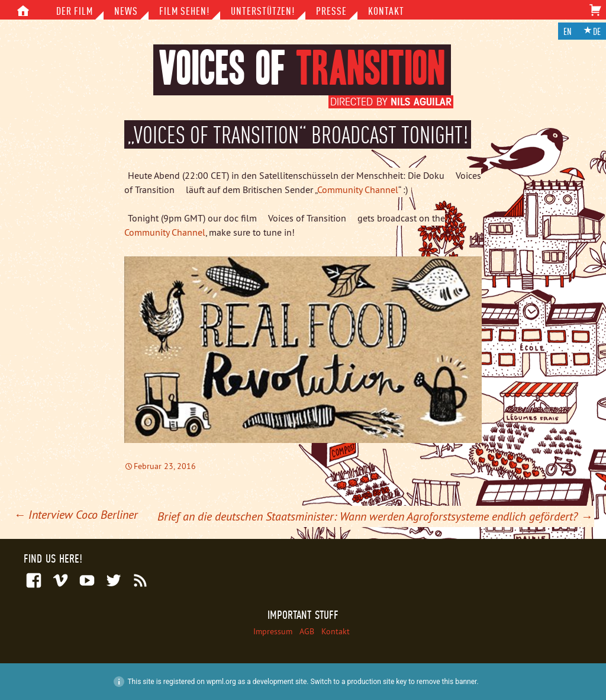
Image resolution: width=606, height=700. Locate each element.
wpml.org (221, 682)
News (126, 11)
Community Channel (358, 190)
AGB (307, 631)
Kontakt (386, 11)
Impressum (273, 631)
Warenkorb (595, 13)
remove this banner (447, 682)
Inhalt (23, 13)
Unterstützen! (263, 11)
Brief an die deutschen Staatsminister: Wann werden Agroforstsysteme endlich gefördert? (375, 516)
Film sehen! (184, 11)
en (568, 32)
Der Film (75, 11)
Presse (331, 11)
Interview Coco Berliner (76, 514)
